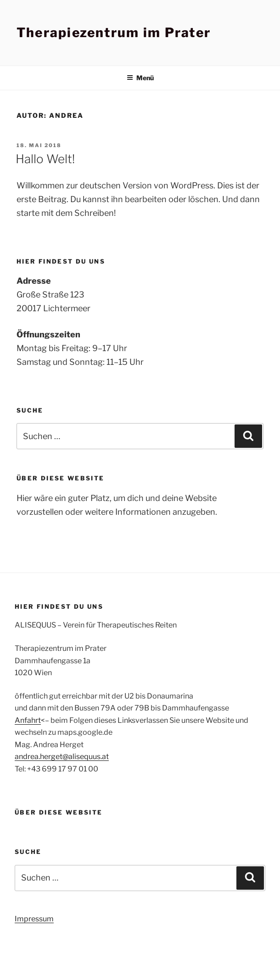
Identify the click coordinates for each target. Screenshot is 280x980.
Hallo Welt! (45, 159)
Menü (140, 78)
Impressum (34, 919)
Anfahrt (28, 720)
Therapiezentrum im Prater (114, 33)
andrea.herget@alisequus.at (62, 757)
